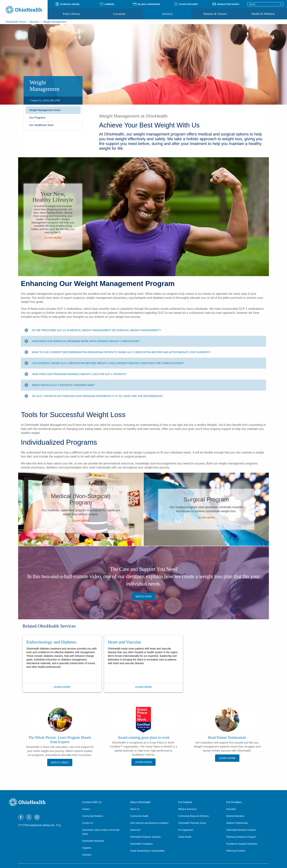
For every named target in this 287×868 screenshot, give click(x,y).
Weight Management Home (45, 110)
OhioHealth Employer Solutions (146, 837)
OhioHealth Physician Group (192, 823)
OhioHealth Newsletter (93, 841)
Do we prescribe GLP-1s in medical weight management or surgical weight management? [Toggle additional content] (96, 330)
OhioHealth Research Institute (241, 830)
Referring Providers (236, 851)
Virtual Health (185, 837)
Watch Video (60, 762)
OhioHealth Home (16, 22)
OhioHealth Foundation (142, 844)
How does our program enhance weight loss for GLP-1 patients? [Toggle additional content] (79, 374)
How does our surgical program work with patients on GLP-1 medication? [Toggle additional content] (86, 341)
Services (167, 14)
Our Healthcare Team (41, 125)
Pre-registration (186, 830)
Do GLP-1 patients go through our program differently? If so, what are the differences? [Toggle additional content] (97, 396)
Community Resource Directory (194, 816)
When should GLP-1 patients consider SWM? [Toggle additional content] (63, 385)
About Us (135, 809)
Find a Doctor (71, 14)
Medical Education (235, 816)
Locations (119, 14)
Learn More (53, 238)
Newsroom (136, 830)
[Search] (281, 4)
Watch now (143, 596)
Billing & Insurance (187, 809)
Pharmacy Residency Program (241, 837)
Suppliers (87, 848)
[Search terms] (265, 4)
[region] (53, 101)
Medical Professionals (237, 823)
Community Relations (93, 816)
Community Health (139, 816)
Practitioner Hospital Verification (242, 844)
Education (231, 809)
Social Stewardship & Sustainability (147, 851)
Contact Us (88, 823)
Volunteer (87, 855)
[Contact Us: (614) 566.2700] (45, 101)
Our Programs (37, 118)
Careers (86, 809)
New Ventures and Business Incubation (149, 823)
